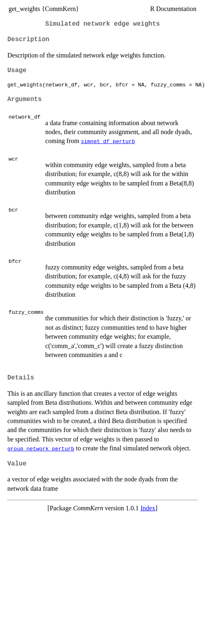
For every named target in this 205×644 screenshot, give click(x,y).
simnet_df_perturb (108, 141)
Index (148, 508)
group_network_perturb (41, 448)
